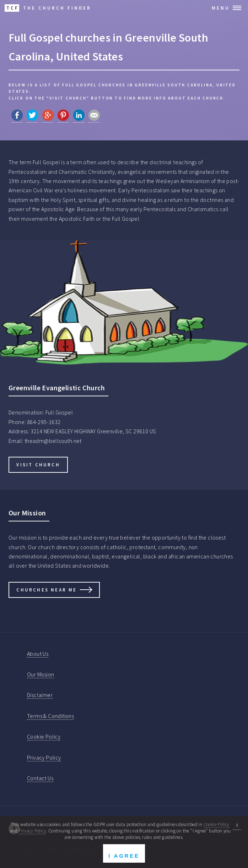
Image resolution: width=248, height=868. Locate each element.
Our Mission (41, 674)
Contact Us (40, 778)
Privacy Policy (44, 757)
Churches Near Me (47, 590)
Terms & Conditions (50, 716)
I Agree (124, 856)
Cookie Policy (44, 736)
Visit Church (38, 465)
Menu (221, 8)
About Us (38, 654)
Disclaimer (40, 695)
